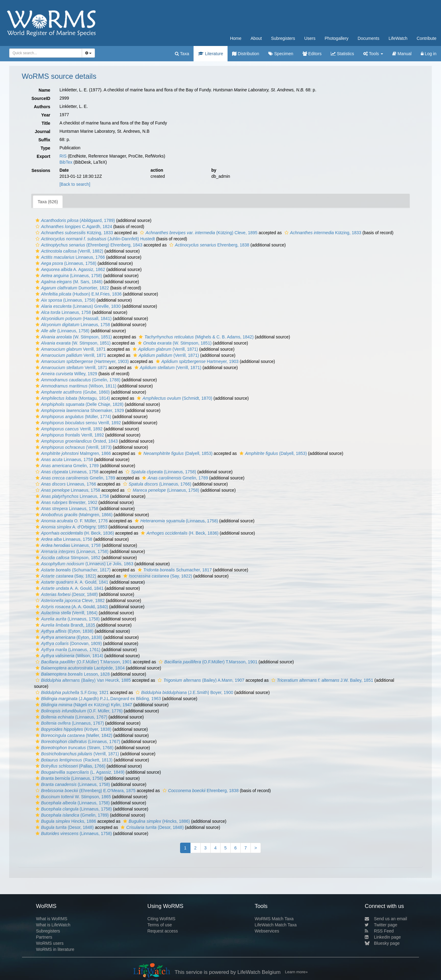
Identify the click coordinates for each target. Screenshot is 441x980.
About (256, 38)
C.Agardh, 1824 (73, 227)
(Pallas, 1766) (70, 766)
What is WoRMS (51, 919)
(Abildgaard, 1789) (74, 220)
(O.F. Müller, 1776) (78, 711)
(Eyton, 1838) (64, 631)
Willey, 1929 (66, 374)
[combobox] (46, 53)
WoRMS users (50, 943)
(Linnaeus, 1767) (71, 717)
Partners (44, 937)
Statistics (342, 54)
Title (46, 123)
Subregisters (283, 38)
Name (44, 90)
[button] (38, 220)
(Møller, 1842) (73, 735)
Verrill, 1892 (68, 429)
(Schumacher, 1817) (72, 570)
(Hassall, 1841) (73, 318)
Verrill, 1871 (70, 349)
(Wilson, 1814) (69, 656)
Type (46, 148)
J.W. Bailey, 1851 (322, 680)
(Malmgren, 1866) (73, 515)
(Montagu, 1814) (72, 398)
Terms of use (160, 925)
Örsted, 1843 (76, 441)
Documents (369, 38)
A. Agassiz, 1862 (70, 269)
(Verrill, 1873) (73, 447)
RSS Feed (379, 931)
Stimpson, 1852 (67, 558)
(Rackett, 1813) (73, 760)
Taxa (182, 54)
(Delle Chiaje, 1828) (79, 404)
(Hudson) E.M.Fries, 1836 (78, 294)
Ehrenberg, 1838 (209, 245)
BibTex (66, 162)
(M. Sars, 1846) (68, 282)
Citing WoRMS (161, 919)
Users (310, 38)
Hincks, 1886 (65, 821)
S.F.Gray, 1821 (71, 692)
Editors (312, 54)
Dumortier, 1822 (72, 288)
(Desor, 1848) (66, 594)
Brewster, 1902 (66, 502)
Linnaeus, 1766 (70, 257)
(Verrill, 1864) (66, 613)
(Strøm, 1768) (74, 748)
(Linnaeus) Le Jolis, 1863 (84, 564)
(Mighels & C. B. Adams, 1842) (195, 337)
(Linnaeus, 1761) (67, 650)
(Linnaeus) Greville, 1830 (77, 306)
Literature (211, 54)
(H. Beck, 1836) (74, 533)
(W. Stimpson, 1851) (73, 337)
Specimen (281, 54)
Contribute (426, 38)
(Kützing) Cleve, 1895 (198, 233)
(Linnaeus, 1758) (65, 263)
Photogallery (337, 38)
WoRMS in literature (55, 949)
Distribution (246, 54)
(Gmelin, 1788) (77, 380)
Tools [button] (373, 54)
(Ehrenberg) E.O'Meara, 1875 (85, 791)
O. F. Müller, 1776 (71, 521)
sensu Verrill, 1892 (77, 423)
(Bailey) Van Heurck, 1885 (82, 680)
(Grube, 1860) (72, 392)
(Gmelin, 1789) (71, 815)
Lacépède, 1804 (79, 668)
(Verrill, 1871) (164, 349)
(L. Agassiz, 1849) (79, 772)
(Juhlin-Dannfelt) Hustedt (94, 239)
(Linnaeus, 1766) (156, 484)
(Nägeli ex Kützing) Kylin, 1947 (83, 705)
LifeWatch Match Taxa (276, 925)
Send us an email (386, 919)
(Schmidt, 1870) (174, 398)
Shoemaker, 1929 (79, 410)
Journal (43, 132)
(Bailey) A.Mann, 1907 (200, 680)
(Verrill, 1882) (69, 251)
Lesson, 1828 (72, 674)
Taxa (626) (48, 202)
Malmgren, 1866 (72, 453)
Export (43, 156)
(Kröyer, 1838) (73, 729)
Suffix (44, 140)
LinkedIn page (383, 937)
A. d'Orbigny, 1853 (71, 527)
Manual (402, 54)
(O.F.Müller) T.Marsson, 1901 (83, 662)
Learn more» (296, 972)
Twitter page (381, 925)
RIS (63, 156)
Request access (163, 931)
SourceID (41, 98)
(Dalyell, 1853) (174, 453)
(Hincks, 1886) (156, 821)
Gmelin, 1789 (66, 466)
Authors (42, 107)
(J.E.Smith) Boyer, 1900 (184, 692)
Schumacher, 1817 (174, 570)
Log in (429, 54)
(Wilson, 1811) (75, 386)
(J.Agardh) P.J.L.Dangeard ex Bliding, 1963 (97, 699)
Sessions (41, 170)
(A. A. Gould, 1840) (71, 607)
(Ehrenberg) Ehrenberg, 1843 (88, 245)
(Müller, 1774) (73, 417)
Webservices (267, 931)
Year (46, 115)
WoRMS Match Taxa (274, 919)
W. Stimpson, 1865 (72, 797)
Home (236, 38)
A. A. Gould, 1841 (71, 582)
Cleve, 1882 (69, 601)
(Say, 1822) (65, 576)
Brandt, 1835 (65, 625)
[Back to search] (75, 184)
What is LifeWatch (53, 925)
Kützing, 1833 (73, 233)
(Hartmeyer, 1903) (81, 361)
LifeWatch (398, 38)
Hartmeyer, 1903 (196, 361)
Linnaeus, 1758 (62, 312)
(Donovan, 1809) (68, 643)
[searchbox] (45, 53)
